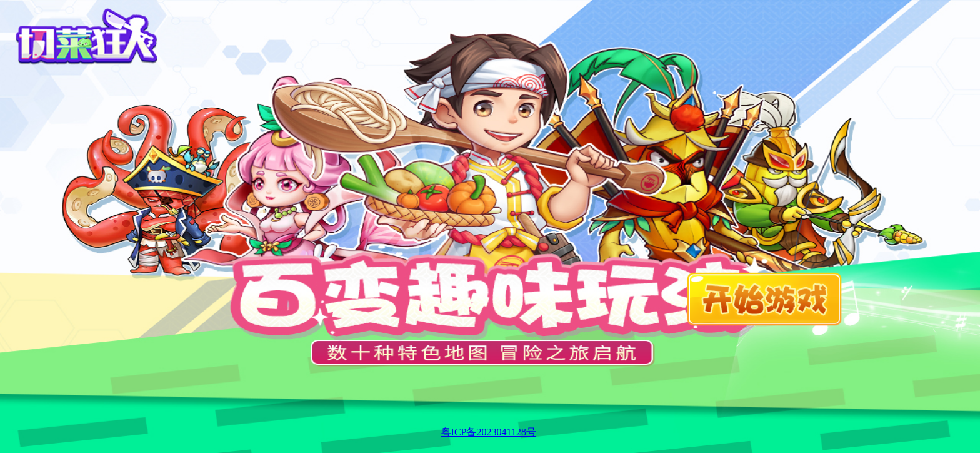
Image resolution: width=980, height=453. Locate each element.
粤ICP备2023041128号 (489, 432)
